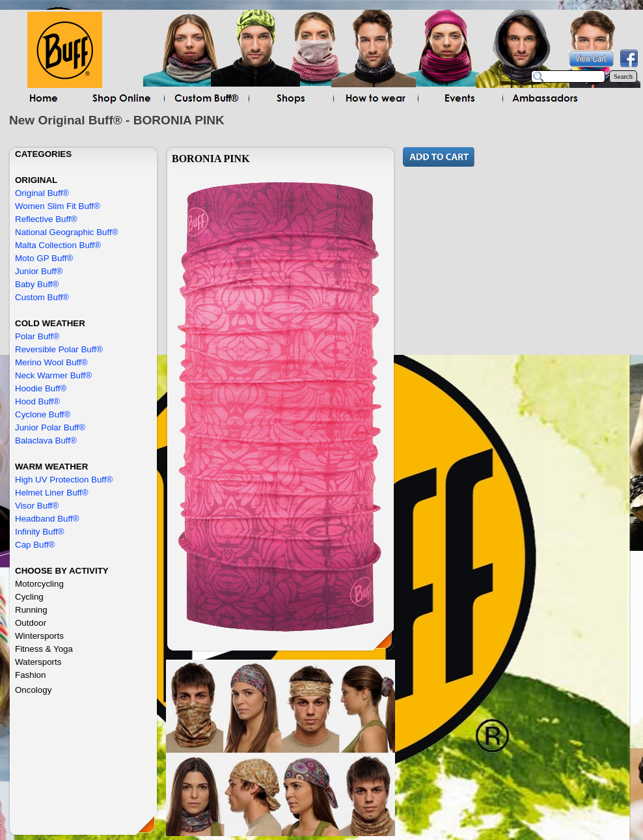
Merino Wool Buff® (51, 362)
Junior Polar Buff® (50, 427)
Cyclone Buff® (43, 414)
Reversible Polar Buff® (59, 349)
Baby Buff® (37, 284)
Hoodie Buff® (41, 388)
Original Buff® (42, 193)
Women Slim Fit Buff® (58, 206)
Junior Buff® (39, 271)
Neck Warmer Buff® (53, 375)
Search (623, 77)
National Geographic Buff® (67, 232)
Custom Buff (39, 297)
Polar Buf (33, 336)
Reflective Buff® (46, 219)
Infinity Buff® (40, 532)
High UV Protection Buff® (64, 480)
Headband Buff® (47, 519)
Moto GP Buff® (44, 258)
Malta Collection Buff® (58, 245)
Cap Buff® (35, 545)
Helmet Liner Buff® (52, 493)
